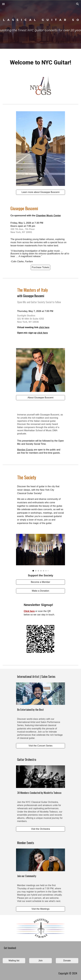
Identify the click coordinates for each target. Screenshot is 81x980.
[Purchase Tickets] (40, 267)
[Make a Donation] (41, 591)
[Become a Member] (41, 582)
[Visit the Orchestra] (41, 829)
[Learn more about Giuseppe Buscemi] (41, 192)
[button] (3, 4)
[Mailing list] (14, 961)
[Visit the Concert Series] (41, 746)
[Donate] (67, 961)
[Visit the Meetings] (41, 909)
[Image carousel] (41, 553)
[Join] (40, 961)
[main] (40, 63)
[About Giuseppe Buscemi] (41, 398)
